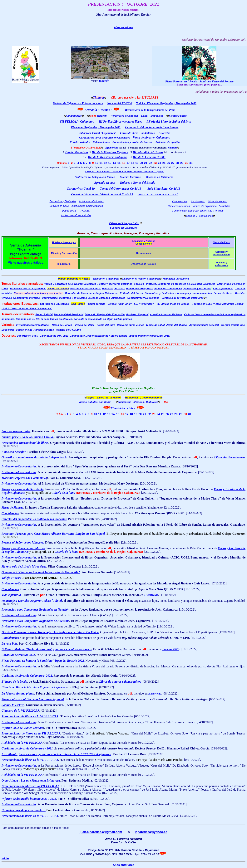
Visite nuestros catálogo (26, 263)
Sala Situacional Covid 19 (164, 189)
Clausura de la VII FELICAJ (20, 711)
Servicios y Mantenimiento (222, 253)
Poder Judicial (44, 314)
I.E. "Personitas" (144, 304)
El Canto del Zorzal (131, 293)
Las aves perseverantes (16, 431)
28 (177, 163)
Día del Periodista (77, 152)
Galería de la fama (63, 493)
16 (124, 163)
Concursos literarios (179, 206)
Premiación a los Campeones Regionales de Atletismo (35, 621)
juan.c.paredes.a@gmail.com (101, 832)
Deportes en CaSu (27, 336)
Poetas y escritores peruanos (115, 284)
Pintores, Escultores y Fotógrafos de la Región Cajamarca (181, 284)
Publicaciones (101, 142)
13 (110, 163)
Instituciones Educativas (54, 304)
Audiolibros (118, 298)
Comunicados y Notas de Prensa (132, 142)
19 (137, 163)
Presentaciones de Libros (86, 288)
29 (182, 163)
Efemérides (224, 284)
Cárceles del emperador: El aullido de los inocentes (34, 519)
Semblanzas (198, 201)
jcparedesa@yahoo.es (151, 832)
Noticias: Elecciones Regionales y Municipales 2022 (166, 103)
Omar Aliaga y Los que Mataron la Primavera (31, 780)
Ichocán (104, 81)
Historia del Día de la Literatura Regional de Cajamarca (34, 687)
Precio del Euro (106, 325)
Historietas (164, 133)
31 (191, 163)
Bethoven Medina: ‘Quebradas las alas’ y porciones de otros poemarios (47, 649)
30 (187, 163)
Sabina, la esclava (13, 705)
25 (164, 163)
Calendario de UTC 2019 (54, 336)
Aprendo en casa (105, 183)
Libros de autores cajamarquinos (120, 682)
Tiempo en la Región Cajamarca (141, 279)
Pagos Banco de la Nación (74, 279)
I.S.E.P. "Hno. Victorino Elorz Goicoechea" (27, 308)
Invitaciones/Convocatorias (76, 215)
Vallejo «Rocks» (12, 578)
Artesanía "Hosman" (98, 110)
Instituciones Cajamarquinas (87, 206)
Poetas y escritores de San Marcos (23, 548)
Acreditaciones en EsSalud (166, 314)
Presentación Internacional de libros (25, 443)
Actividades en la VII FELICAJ (22, 743)
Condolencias (180, 201)
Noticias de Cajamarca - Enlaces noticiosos (78, 103)
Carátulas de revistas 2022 (18, 655)
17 (128, 163)
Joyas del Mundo (177, 325)
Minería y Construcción (64, 253)
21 (146, 163)
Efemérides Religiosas (139, 288)
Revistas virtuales (80, 142)
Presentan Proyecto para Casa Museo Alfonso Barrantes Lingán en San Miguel (53, 534)
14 (114, 163)
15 (119, 163)
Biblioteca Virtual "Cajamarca (28, 288)
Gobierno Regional (137, 314)
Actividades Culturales (91, 201)
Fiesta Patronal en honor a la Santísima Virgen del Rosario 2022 (43, 661)
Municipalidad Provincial (69, 314)
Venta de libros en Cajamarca (152, 137)
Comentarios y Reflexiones (143, 298)
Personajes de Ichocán (124, 116)
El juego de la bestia (14, 682)
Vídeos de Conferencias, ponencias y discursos (183, 288)
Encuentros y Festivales (63, 201)
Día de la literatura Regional (110, 152)
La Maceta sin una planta (18, 693)
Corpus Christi (230, 325)
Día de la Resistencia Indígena (107, 157)
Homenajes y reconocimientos (194, 293)
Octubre (173, 148)
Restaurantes (144, 253)
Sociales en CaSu (59, 206)
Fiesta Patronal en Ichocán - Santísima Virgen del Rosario (199, 81)
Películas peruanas (113, 288)
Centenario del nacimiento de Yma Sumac (152, 127)
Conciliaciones (144, 244)
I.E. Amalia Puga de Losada (173, 304)
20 (141, 163)
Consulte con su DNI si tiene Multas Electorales (44, 319)
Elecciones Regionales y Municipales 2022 (96, 127)
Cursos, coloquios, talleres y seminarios (38, 293)
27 (173, 163)
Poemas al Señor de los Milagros (22, 542)
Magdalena (157, 116)
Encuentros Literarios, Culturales (138, 402)
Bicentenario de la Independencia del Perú (150, 110)
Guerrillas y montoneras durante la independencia (34, 457)
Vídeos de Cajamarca (205, 206)
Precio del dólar (85, 325)
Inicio (5, 858)
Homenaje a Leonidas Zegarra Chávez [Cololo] (32, 601)
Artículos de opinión (168, 142)
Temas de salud (155, 325)
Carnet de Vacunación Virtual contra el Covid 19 (102, 194)
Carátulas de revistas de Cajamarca (183, 298)
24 (160, 163)
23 (155, 163)
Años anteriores (123, 27)
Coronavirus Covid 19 (81, 189)
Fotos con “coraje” (14, 452)
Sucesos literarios (130, 177)
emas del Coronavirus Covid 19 (121, 189)
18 (132, 163)
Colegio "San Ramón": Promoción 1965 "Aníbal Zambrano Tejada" (125, 171)
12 (105, 163)
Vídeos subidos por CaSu (124, 223)
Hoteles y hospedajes (64, 242)
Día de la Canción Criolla (149, 157)
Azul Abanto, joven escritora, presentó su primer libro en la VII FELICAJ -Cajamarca (56, 754)
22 (150, 163)
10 (96, 163)
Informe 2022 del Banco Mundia (22, 728)
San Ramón (78, 304)
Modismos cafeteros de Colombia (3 (24, 478)
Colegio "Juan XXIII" (120, 304)
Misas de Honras (217, 201)
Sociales (139, 284)
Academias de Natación (144, 264)
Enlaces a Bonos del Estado (138, 183)
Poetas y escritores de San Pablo (22, 489)
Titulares (99, 98)
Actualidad (225, 206)
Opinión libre (74, 116)
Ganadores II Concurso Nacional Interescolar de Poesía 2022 (41, 572)
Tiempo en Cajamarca (106, 279)
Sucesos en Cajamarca (160, 177)
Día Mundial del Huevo (148, 152)
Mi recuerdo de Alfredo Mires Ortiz (24, 566)
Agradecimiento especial (204, 325)
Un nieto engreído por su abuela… (24, 810)
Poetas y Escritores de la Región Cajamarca (70, 284)
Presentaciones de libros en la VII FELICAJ (30, 716)
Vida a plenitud (11, 595)
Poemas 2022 (171, 649)
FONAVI (85, 211)
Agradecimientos (44, 330)
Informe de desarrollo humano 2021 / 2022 (29, 799)
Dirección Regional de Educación (105, 314)
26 (168, 163)
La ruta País (9, 644)
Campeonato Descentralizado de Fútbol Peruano (98, 336)
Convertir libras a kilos (131, 325)
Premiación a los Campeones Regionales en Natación (35, 610)
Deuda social (69, 211)
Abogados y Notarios (144, 241)
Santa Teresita (97, 304)
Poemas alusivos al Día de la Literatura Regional (33, 699)
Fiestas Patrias (178, 116)
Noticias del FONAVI (120, 103)
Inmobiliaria (64, 264)
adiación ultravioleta (177, 279)
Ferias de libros (129, 133)
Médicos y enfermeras (222, 264)
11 (101, 163)
